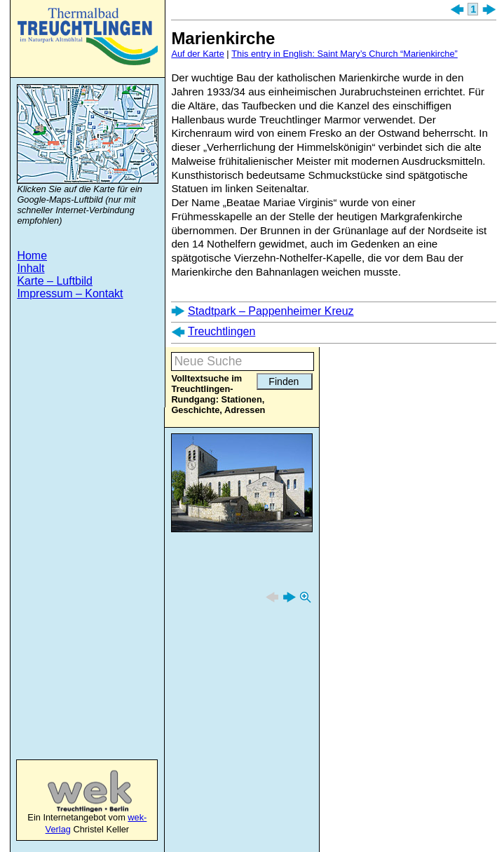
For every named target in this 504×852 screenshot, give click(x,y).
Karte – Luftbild (55, 281)
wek (75, 791)
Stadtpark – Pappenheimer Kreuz (271, 311)
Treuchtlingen (88, 36)
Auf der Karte (197, 54)
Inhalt (30, 268)
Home (32, 256)
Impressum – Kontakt (70, 293)
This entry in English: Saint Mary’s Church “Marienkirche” (345, 54)
